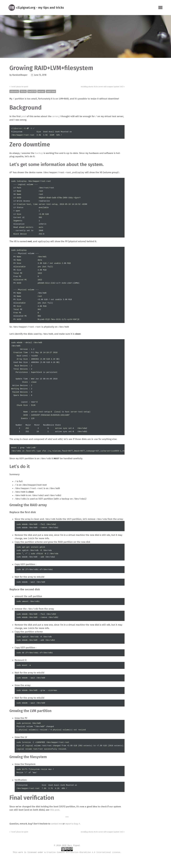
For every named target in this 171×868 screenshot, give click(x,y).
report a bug (73, 837)
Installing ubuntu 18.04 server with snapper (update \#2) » (100, 87)
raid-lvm (52, 92)
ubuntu (14, 92)
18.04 (23, 92)
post (24, 117)
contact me (58, 837)
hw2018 (32, 92)
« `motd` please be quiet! (20, 87)
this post (65, 823)
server (42, 92)
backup (40, 154)
